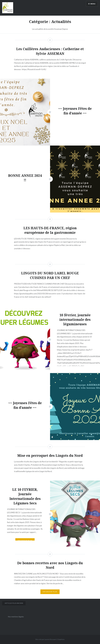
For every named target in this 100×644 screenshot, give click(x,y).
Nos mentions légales (16, 617)
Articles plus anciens (14, 603)
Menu (93, 4)
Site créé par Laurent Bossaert (46, 639)
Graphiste (61, 639)
